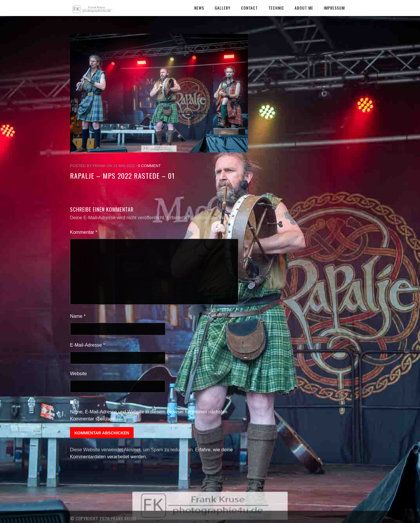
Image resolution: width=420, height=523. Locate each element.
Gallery (223, 8)
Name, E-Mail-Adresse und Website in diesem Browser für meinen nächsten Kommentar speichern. (149, 415)
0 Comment (149, 166)
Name (78, 316)
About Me (304, 8)
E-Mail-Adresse (87, 345)
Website (78, 374)
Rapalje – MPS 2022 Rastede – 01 (122, 175)
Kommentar (84, 232)
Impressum (334, 8)
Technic (276, 8)
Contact (249, 8)
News (199, 8)
